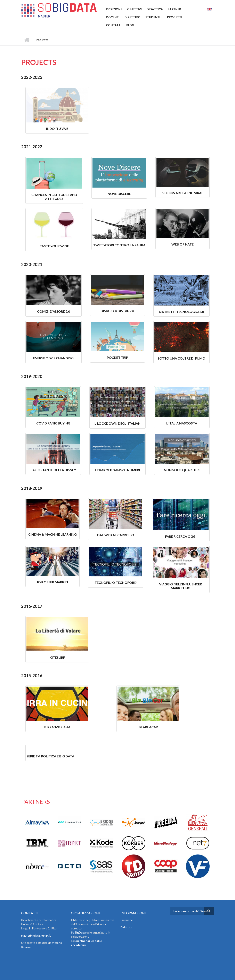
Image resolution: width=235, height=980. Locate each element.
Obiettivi (134, 9)
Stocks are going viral (183, 193)
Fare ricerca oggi (181, 536)
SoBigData (78, 932)
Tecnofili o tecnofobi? (116, 582)
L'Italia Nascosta (182, 423)
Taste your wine (54, 246)
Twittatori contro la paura (119, 245)
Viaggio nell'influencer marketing (181, 586)
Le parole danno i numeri (117, 470)
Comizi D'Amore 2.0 (54, 311)
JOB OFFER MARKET (52, 582)
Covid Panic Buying (53, 423)
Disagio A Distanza (117, 311)
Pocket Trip (118, 357)
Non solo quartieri (182, 470)
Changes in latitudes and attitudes (54, 197)
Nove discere (119, 194)
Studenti (153, 17)
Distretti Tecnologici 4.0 (181, 312)
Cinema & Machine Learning (52, 534)
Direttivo (132, 17)
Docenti (113, 17)
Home (27, 40)
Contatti (114, 25)
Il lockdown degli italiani (118, 423)
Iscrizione (114, 9)
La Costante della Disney (53, 470)
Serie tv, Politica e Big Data (50, 756)
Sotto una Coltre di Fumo (181, 358)
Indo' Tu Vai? (57, 128)
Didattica (155, 9)
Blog (130, 25)
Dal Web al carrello (116, 535)
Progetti (175, 17)
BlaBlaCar (148, 727)
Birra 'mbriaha (57, 727)
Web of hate (183, 244)
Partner (174, 9)
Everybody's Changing (53, 358)
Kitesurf (57, 657)
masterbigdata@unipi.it (36, 935)
